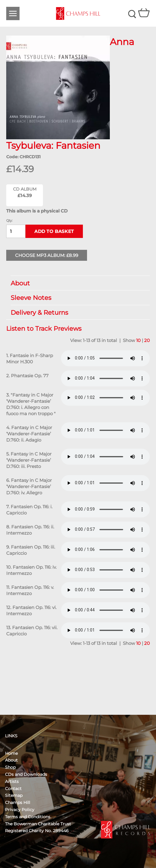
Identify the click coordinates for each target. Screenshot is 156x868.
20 (147, 340)
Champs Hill (18, 803)
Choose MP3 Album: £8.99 (47, 255)
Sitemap (14, 795)
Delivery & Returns (77, 312)
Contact (13, 789)
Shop (10, 767)
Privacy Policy (20, 810)
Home (11, 753)
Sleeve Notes (77, 298)
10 (138, 340)
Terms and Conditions (28, 817)
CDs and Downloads (26, 774)
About (77, 283)
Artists (12, 781)
